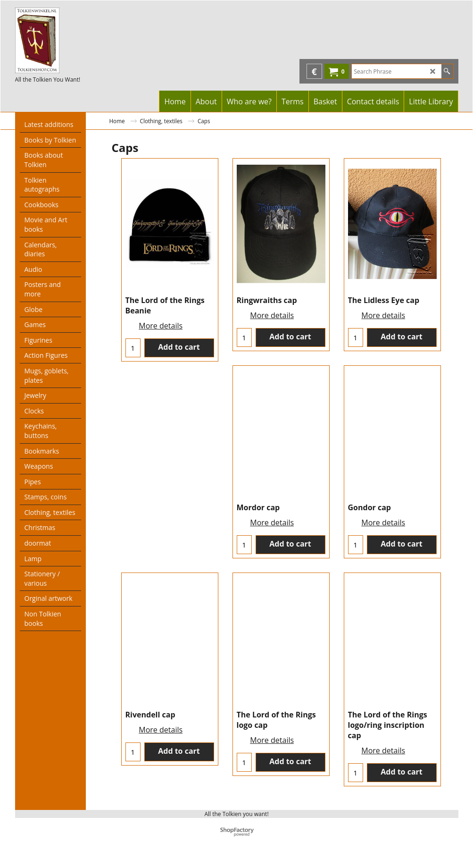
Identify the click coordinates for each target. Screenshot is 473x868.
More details (161, 326)
